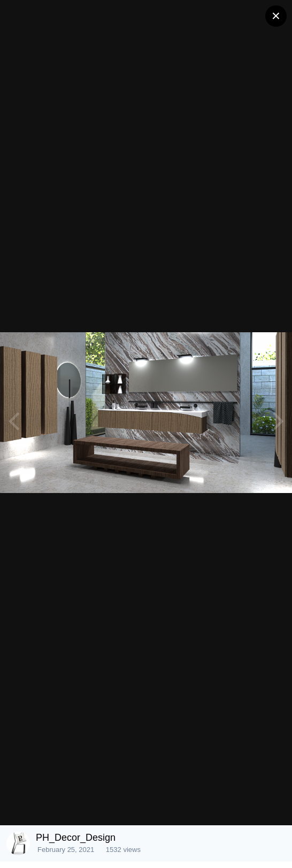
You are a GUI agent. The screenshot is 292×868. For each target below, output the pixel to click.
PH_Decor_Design (76, 838)
